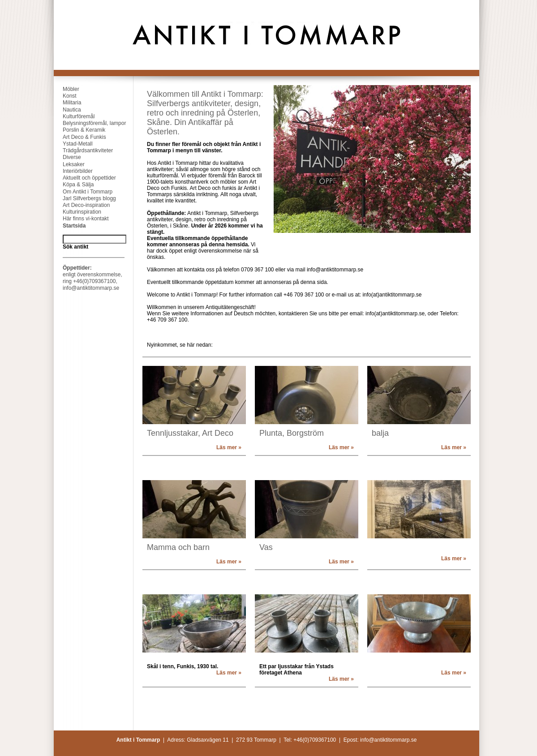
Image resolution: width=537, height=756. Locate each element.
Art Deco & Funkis (80, 137)
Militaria (67, 103)
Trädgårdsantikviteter (83, 150)
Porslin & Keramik (79, 130)
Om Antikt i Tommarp (83, 192)
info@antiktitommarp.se (91, 288)
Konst (65, 96)
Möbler (67, 89)
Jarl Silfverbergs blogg (85, 198)
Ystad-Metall (73, 144)
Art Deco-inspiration (82, 205)
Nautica (67, 110)
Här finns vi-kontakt (81, 219)
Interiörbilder (73, 171)
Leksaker (69, 164)
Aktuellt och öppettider (85, 178)
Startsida (70, 226)
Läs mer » (229, 447)
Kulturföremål (74, 116)
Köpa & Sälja (74, 185)
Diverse (67, 157)
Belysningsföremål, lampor (90, 123)
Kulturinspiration (77, 212)
